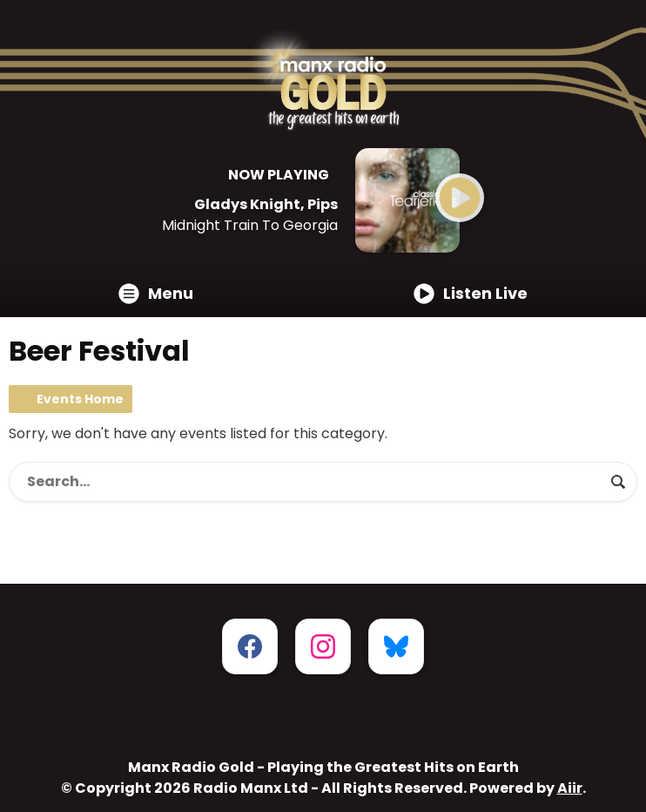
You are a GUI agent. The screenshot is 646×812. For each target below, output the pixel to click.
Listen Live (471, 293)
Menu (156, 293)
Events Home (80, 399)
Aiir (570, 788)
